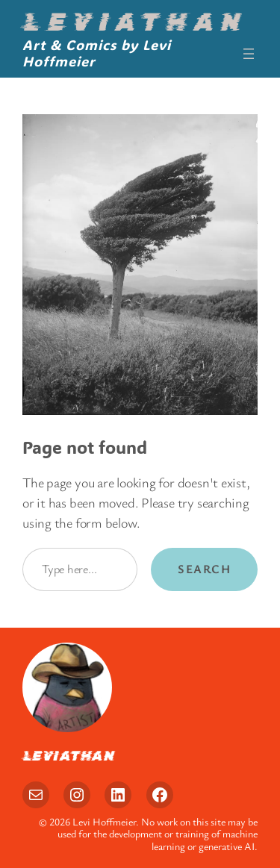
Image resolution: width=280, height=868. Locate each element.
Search (204, 569)
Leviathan (134, 22)
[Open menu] (249, 54)
